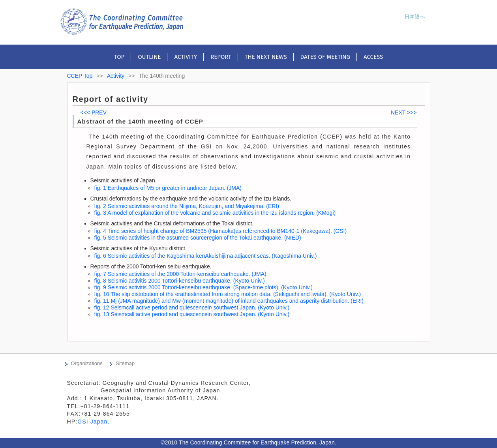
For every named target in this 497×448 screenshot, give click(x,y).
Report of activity (111, 99)
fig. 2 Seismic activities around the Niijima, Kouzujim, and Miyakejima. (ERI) (187, 206)
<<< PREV (94, 112)
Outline (149, 57)
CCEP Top (80, 76)
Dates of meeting (325, 57)
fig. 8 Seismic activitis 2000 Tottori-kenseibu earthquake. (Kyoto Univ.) (180, 281)
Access (373, 57)
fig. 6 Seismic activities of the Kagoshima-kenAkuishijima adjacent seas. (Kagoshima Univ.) (206, 256)
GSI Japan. (94, 422)
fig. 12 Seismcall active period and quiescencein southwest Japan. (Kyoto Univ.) (192, 307)
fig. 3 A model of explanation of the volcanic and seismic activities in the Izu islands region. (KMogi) (215, 213)
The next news (266, 57)
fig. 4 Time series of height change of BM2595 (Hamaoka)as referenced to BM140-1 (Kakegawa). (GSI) (221, 231)
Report (221, 57)
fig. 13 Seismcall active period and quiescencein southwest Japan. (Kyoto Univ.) (192, 314)
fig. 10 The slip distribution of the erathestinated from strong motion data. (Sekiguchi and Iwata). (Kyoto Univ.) (228, 294)
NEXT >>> (404, 112)
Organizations (87, 363)
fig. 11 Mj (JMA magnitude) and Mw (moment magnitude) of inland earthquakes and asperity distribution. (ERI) (229, 301)
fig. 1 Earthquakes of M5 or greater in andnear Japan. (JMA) (168, 188)
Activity (186, 57)
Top (119, 57)
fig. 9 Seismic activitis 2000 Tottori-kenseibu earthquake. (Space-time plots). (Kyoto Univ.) (204, 287)
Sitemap (125, 363)
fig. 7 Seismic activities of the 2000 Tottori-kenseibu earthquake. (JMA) (180, 274)
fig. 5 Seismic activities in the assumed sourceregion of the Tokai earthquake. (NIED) (198, 238)
